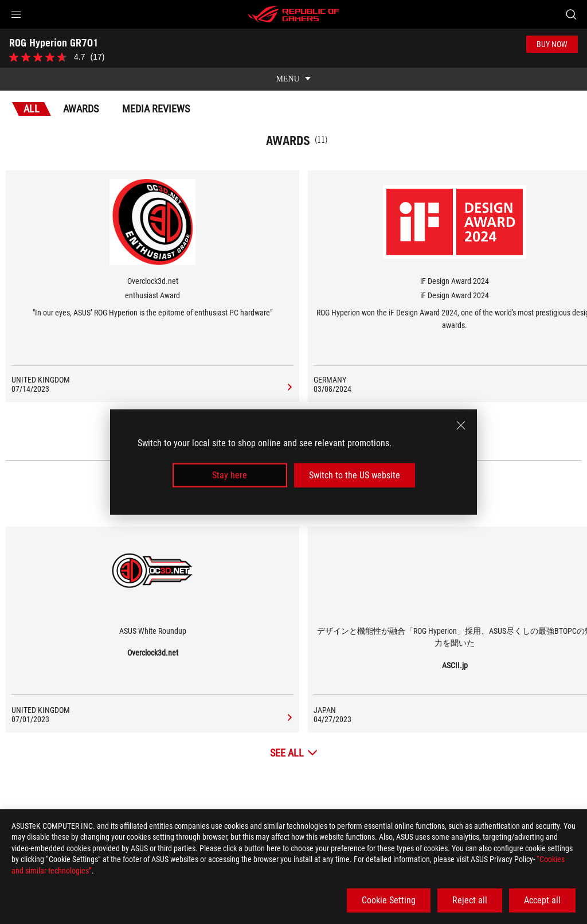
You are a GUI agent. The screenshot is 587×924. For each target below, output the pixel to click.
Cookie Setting (389, 900)
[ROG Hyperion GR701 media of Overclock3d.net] (288, 710)
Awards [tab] (81, 101)
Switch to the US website (355, 475)
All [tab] (32, 101)
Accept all (542, 900)
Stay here (230, 475)
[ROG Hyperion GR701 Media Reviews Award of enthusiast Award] (288, 380)
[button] (16, 14)
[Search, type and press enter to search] (571, 14)
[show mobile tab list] (293, 71)
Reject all (470, 900)
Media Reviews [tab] (156, 101)
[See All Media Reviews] (294, 745)
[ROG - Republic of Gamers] (293, 14)
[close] (461, 425)
